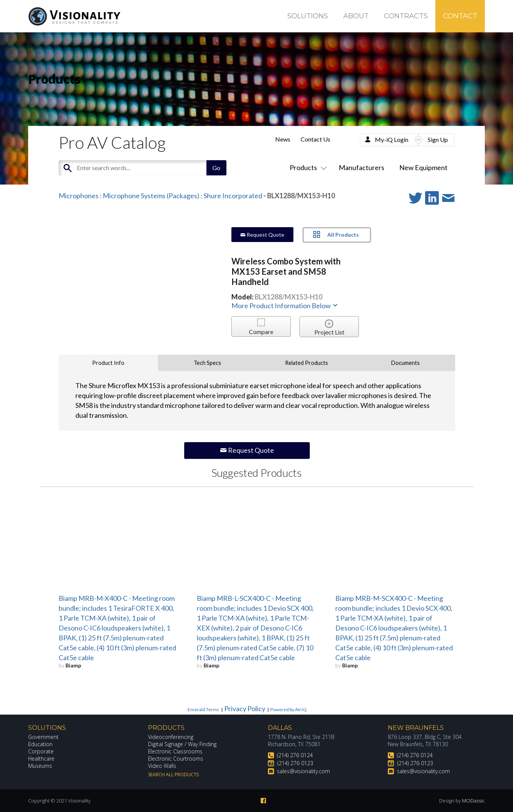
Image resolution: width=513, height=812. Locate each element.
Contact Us (315, 139)
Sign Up (438, 139)
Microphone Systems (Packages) (151, 196)
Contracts (406, 16)
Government (43, 737)
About (356, 16)
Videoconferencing (171, 737)
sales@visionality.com (303, 771)
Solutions (308, 16)
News (283, 139)
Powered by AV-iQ (288, 709)
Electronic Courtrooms (176, 759)
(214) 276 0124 (295, 755)
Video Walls (162, 766)
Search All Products (173, 775)
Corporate (41, 751)
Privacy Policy (245, 709)
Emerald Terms (203, 709)
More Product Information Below (285, 306)
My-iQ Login (392, 139)
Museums (40, 766)
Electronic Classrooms (175, 751)
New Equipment (423, 167)
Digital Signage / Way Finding (182, 744)
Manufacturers (362, 167)
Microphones (79, 196)
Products (307, 167)
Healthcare (41, 759)
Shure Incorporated (233, 196)
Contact (460, 16)
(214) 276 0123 (295, 763)
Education (41, 744)
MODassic (473, 801)
